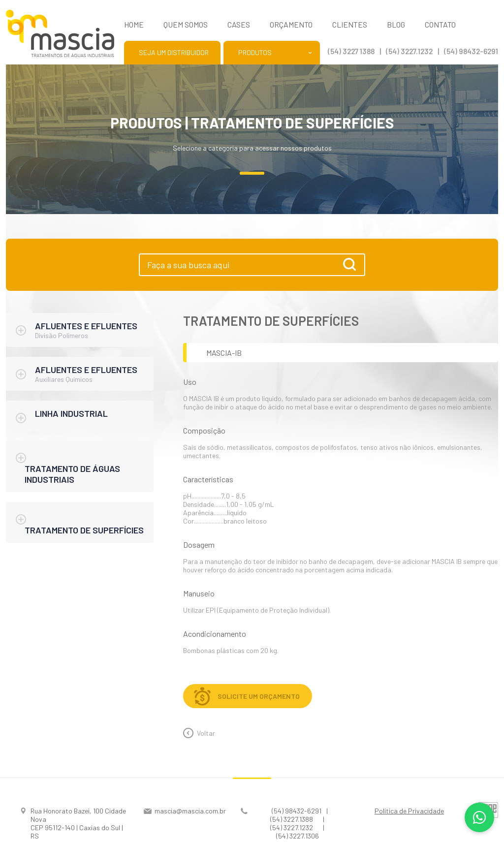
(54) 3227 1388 (351, 51)
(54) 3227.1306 (298, 836)
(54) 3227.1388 (292, 819)
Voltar (206, 733)
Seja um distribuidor (174, 52)
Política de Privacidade (409, 811)
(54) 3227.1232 (409, 51)
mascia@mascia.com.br (190, 811)
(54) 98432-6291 (471, 51)
